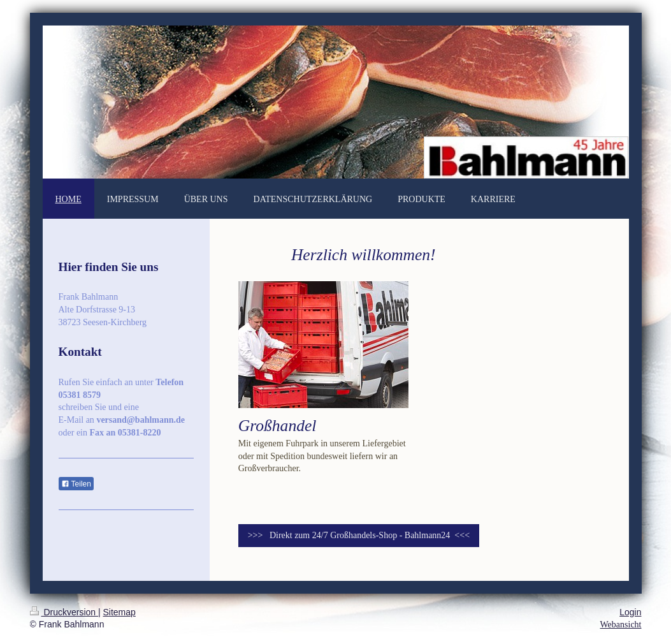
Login (630, 612)
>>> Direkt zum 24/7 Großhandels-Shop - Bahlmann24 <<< (359, 535)
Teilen (76, 484)
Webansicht (621, 625)
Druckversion (64, 612)
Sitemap (119, 612)
